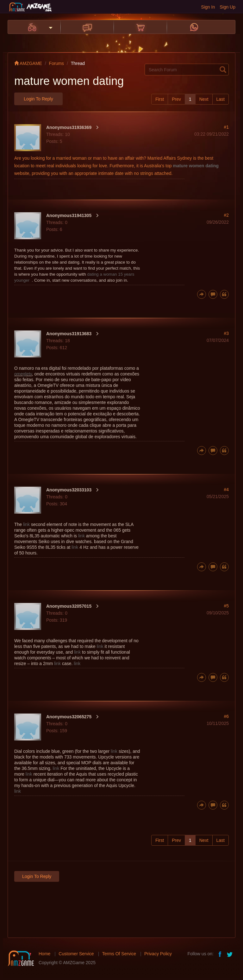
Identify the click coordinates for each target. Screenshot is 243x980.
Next (204, 99)
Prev (176, 99)
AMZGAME (28, 63)
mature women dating (196, 166)
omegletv (23, 374)
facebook (220, 954)
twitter (230, 954)
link (26, 524)
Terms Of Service (119, 954)
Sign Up (227, 7)
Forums (56, 63)
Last (221, 99)
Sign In (208, 7)
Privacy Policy (158, 954)
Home (44, 954)
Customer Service (76, 954)
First (160, 99)
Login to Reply (38, 99)
